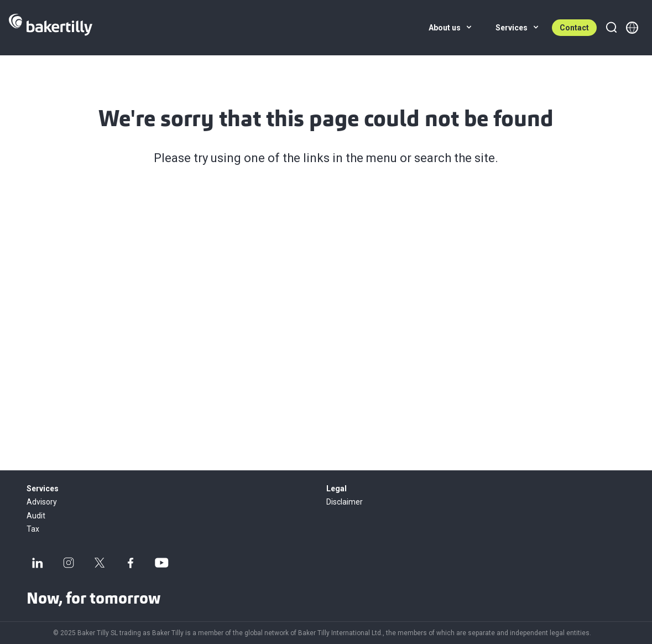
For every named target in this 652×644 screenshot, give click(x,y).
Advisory (42, 502)
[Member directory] (632, 28)
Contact (574, 28)
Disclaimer (345, 502)
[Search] (611, 28)
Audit (36, 516)
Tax (33, 529)
